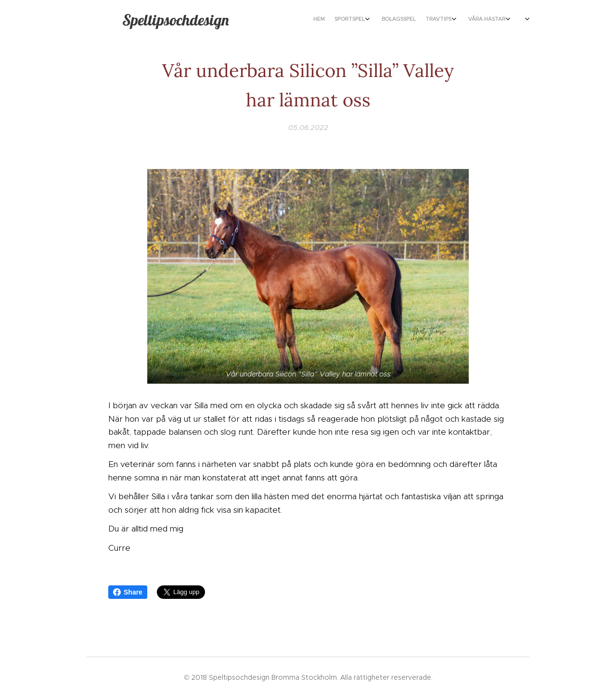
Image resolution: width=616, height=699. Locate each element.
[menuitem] (444, 20)
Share (128, 592)
